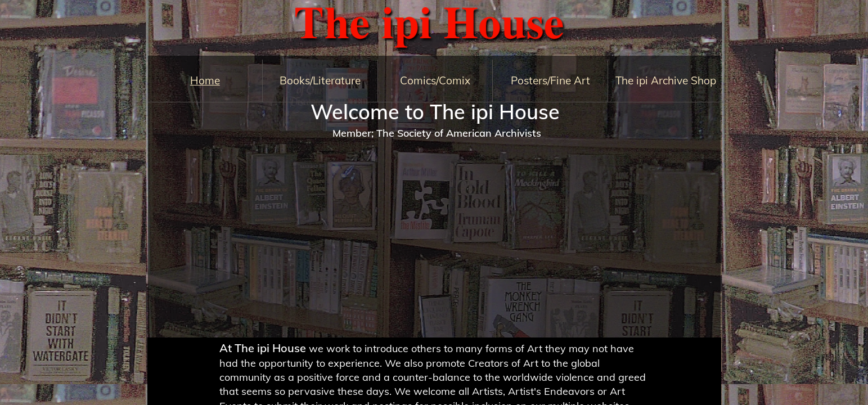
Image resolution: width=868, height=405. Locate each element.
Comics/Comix (435, 80)
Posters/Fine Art (550, 80)
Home (205, 80)
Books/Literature (320, 80)
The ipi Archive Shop (666, 80)
